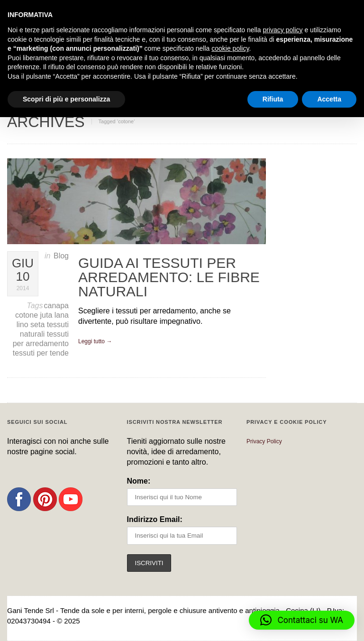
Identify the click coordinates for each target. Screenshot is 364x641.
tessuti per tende (41, 353)
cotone (27, 315)
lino (23, 325)
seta (39, 325)
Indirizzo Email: (155, 519)
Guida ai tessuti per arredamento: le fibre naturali (169, 277)
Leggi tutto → (95, 341)
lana (62, 315)
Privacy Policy (264, 441)
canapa (57, 306)
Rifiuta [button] (273, 99)
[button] (302, 620)
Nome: (139, 481)
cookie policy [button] (230, 48)
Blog (61, 256)
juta (47, 315)
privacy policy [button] (283, 30)
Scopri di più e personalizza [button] (66, 99)
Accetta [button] (329, 99)
